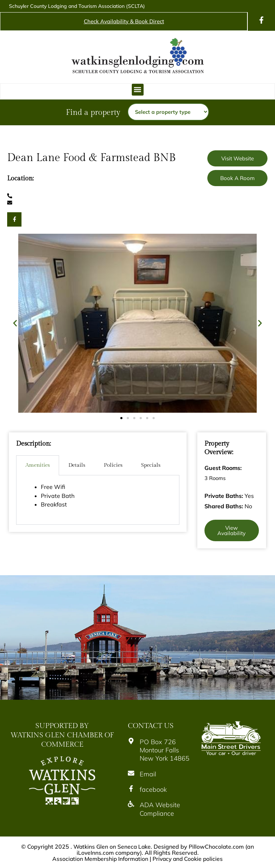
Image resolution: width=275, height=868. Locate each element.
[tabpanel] (98, 500)
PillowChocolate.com (217, 847)
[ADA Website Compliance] (131, 804)
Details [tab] (77, 465)
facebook (153, 789)
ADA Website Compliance (160, 809)
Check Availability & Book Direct (124, 21)
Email (148, 774)
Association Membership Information (99, 858)
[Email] (131, 773)
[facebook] (131, 789)
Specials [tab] (151, 465)
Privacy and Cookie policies (189, 858)
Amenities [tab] (38, 465)
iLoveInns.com (95, 852)
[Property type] (168, 112)
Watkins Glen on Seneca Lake (112, 847)
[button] (138, 90)
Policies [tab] (113, 465)
